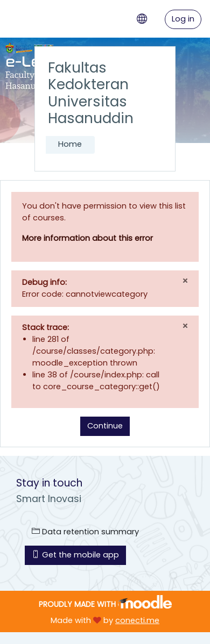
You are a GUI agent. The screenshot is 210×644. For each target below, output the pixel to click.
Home (70, 144)
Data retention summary (85, 532)
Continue (105, 426)
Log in (183, 19)
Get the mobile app (75, 555)
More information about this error (87, 238)
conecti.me (137, 620)
